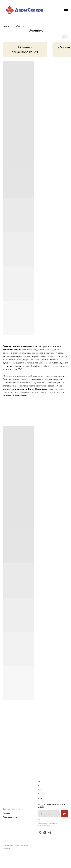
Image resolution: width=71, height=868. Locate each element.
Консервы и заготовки (47, 786)
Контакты (6, 813)
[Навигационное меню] (66, 10)
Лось (40, 798)
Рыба (40, 790)
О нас (5, 805)
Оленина (20, 26)
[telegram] (50, 833)
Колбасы (42, 794)
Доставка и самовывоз (11, 809)
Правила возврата (10, 817)
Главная (6, 26)
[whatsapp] (45, 833)
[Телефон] (40, 833)
